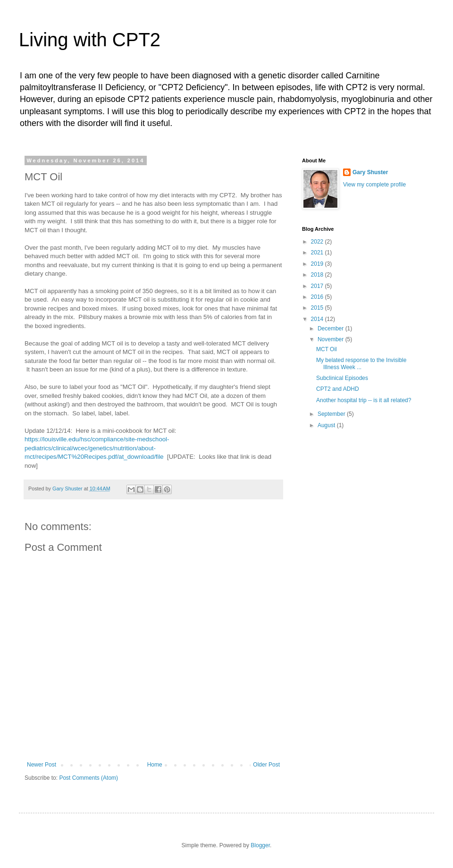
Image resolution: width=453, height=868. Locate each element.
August (327, 425)
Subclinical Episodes (342, 378)
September (332, 414)
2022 (318, 242)
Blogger (260, 845)
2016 (318, 297)
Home (155, 765)
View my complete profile (374, 185)
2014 (318, 319)
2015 (318, 308)
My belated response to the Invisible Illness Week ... (361, 363)
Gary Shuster (370, 172)
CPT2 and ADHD (338, 389)
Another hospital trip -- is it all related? (364, 400)
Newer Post (42, 765)
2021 (318, 253)
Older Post (266, 765)
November (331, 339)
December (331, 329)
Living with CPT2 (90, 40)
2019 (318, 264)
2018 (318, 275)
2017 (318, 286)
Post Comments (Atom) (88, 778)
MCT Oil (327, 349)
